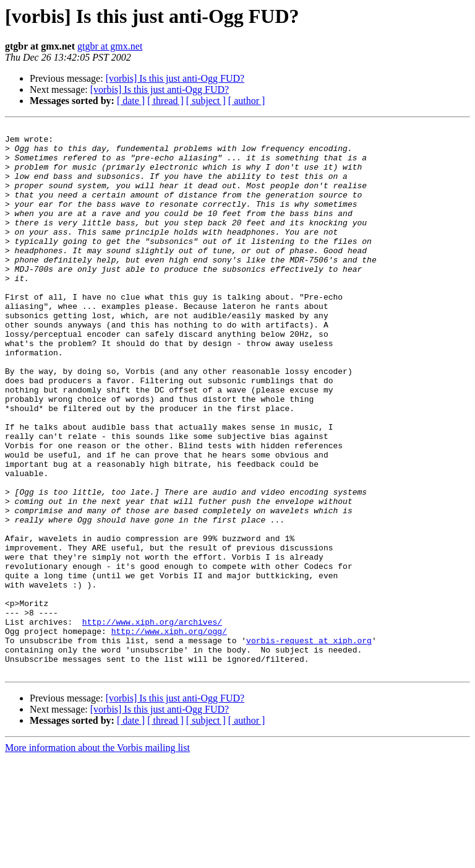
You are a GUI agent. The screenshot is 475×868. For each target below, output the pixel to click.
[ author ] (247, 101)
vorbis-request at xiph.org (309, 744)
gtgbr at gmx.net (110, 46)
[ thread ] (165, 101)
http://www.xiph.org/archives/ (152, 722)
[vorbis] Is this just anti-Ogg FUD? (175, 78)
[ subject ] (206, 101)
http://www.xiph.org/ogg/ (169, 733)
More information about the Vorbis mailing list (97, 857)
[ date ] (131, 101)
